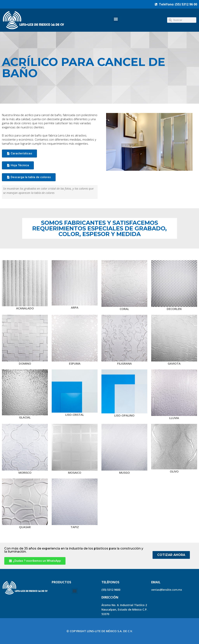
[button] (116, 19)
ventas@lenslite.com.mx (167, 590)
